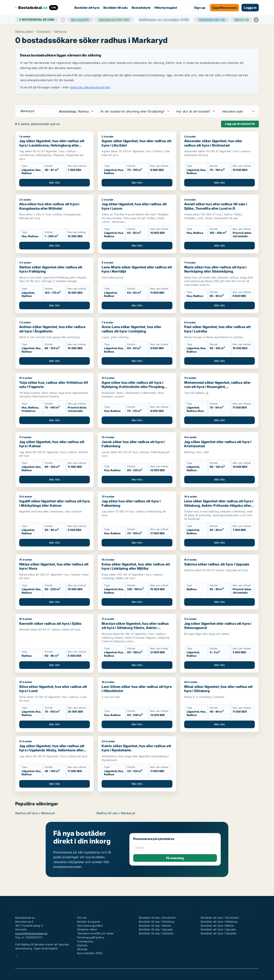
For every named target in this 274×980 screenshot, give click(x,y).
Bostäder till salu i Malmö (155, 926)
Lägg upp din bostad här (240, 124)
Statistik (82, 945)
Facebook (17, 956)
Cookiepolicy (85, 941)
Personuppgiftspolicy (91, 937)
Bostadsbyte (141, 8)
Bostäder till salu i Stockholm (157, 918)
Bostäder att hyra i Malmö (217, 926)
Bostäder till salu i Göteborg (157, 922)
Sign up (200, 8)
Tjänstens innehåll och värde (95, 933)
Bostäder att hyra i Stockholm (220, 918)
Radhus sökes (24, 31)
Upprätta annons (225, 8)
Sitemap (82, 949)
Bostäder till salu (116, 8)
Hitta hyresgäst (166, 8)
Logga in (250, 8)
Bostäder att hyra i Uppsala (218, 929)
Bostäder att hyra (87, 8)
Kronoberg (44, 31)
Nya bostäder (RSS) (90, 953)
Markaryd (61, 31)
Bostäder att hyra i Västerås (219, 933)
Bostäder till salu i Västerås (156, 933)
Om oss (82, 918)
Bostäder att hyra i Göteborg (219, 922)
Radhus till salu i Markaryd (116, 813)
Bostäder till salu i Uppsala (156, 929)
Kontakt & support (89, 922)
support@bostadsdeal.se (31, 933)
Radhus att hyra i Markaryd (35, 813)
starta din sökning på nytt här (90, 87)
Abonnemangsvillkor (90, 926)
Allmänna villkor (87, 929)
